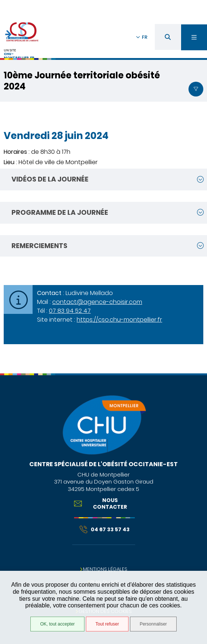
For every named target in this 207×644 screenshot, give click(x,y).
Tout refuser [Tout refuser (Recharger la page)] (107, 624)
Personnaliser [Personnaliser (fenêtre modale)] (153, 624)
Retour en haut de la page (196, 370)
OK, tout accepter (57, 624)
